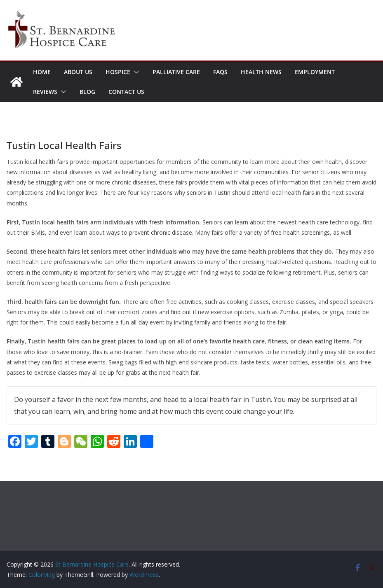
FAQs (220, 72)
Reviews (45, 92)
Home (42, 72)
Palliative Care (176, 72)
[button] (135, 72)
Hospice (118, 72)
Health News (261, 72)
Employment (315, 72)
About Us (78, 72)
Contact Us (126, 92)
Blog (87, 92)
